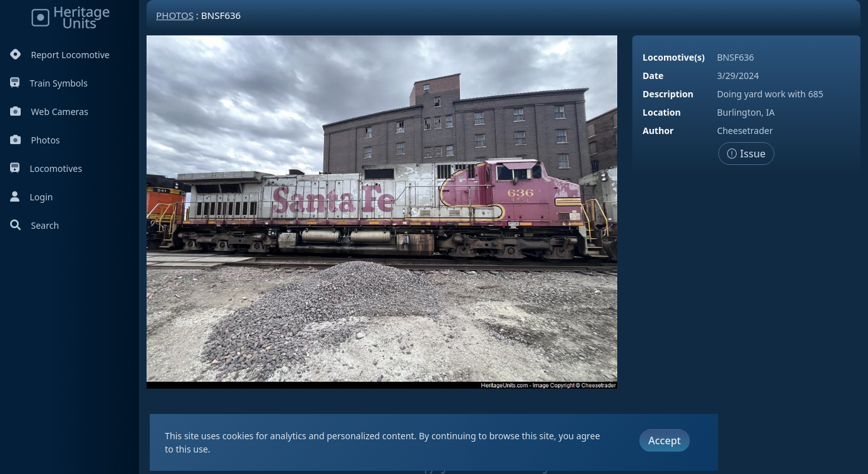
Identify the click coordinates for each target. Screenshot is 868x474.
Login (32, 197)
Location (661, 112)
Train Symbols (49, 83)
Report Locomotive (60, 55)
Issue (746, 154)
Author (658, 131)
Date (653, 76)
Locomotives (46, 168)
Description (668, 94)
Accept (664, 441)
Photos (35, 140)
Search (34, 225)
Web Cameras (49, 112)
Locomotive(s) (673, 57)
